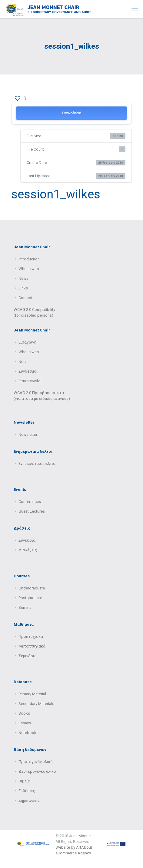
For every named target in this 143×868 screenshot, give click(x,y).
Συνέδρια (27, 540)
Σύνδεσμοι (28, 371)
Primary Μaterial (32, 694)
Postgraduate (30, 598)
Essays (25, 723)
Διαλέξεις (28, 550)
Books (24, 713)
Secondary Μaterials (36, 704)
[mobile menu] (135, 9)
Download (71, 113)
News (23, 278)
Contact (25, 298)
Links (23, 288)
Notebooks (28, 733)
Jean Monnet (80, 836)
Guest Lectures (32, 511)
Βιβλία (24, 781)
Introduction (29, 259)
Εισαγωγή (27, 342)
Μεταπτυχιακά (32, 646)
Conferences (30, 502)
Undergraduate (32, 588)
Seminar (26, 607)
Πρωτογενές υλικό (36, 762)
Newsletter (28, 434)
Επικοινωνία (30, 381)
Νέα (22, 362)
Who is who (29, 269)
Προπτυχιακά (31, 636)
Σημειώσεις (29, 800)
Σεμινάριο (28, 656)
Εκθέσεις (27, 791)
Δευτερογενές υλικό (37, 771)
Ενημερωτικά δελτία (37, 463)
